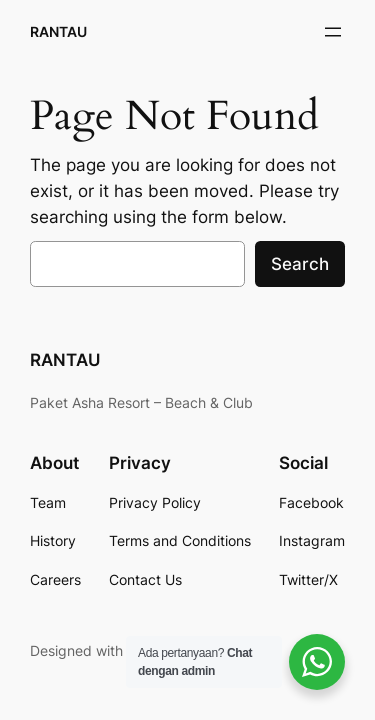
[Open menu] (333, 32)
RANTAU (58, 31)
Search (300, 264)
